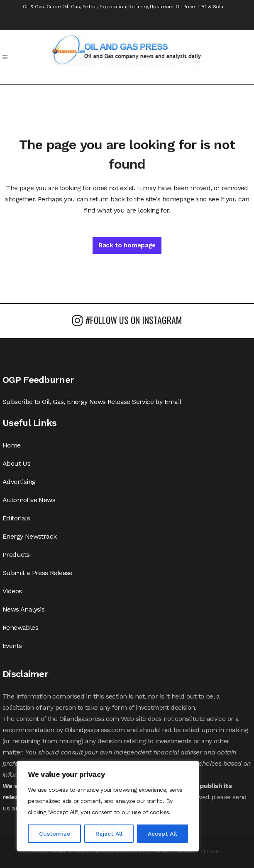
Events (12, 646)
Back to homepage (127, 245)
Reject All (109, 834)
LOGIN (214, 851)
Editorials (16, 518)
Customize (55, 834)
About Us (16, 463)
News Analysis (23, 609)
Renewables (20, 627)
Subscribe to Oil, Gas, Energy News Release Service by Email (92, 402)
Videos (12, 591)
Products (16, 555)
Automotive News (29, 500)
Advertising (19, 482)
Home (12, 445)
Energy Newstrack (29, 536)
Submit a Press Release (38, 573)
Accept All (162, 834)
